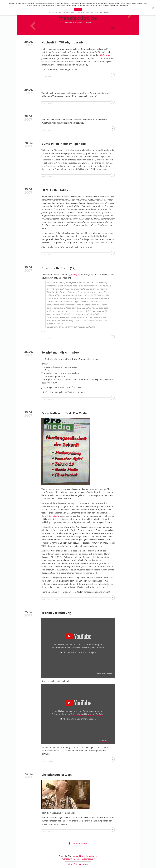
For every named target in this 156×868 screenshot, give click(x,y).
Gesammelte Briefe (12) (58, 268)
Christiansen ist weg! (57, 775)
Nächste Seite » (81, 844)
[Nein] (153, 8)
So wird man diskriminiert (60, 352)
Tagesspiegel (73, 275)
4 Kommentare (47, 831)
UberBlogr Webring (78, 864)
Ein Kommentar (47, 177)
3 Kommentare (47, 77)
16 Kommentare (47, 761)
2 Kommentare (47, 130)
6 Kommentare (47, 103)
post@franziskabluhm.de (86, 856)
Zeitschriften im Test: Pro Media (65, 413)
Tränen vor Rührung (56, 613)
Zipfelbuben (106, 55)
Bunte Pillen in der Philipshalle (64, 144)
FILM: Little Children (56, 190)
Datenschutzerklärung (84, 859)
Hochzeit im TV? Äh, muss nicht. (64, 42)
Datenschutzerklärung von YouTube (87, 648)
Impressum (67, 859)
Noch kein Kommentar (50, 599)
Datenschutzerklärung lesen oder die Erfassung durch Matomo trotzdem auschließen (79, 12)
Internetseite (53, 516)
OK (78, 9)
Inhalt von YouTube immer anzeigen (79, 653)
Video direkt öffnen (104, 674)
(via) (43, 332)
